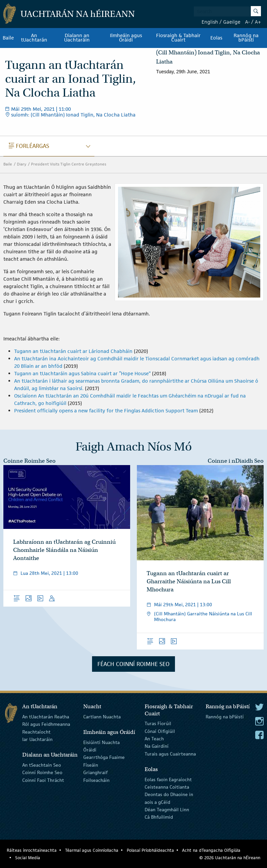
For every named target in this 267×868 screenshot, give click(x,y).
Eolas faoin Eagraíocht (168, 779)
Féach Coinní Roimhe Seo (133, 664)
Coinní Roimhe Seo (42, 772)
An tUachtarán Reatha (46, 717)
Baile (8, 38)
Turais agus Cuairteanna (170, 754)
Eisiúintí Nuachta (101, 742)
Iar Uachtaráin (37, 739)
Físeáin (91, 765)
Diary (22, 164)
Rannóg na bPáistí (246, 38)
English (210, 22)
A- (247, 22)
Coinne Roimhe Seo (29, 461)
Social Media (28, 858)
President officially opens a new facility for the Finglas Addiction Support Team (107, 411)
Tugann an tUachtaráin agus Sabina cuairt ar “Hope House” (83, 373)
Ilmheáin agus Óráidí (126, 38)
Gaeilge (232, 22)
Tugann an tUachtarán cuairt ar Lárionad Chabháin (73, 351)
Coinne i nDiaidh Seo (236, 461)
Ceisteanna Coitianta (167, 787)
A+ (258, 22)
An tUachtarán (34, 38)
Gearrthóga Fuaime (104, 757)
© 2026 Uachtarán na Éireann (230, 858)
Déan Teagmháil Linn (167, 810)
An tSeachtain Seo (42, 765)
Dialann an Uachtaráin (77, 38)
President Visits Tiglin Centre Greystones (69, 164)
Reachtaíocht (36, 732)
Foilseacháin (96, 780)
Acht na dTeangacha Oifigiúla (211, 850)
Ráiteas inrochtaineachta (32, 850)
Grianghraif (95, 772)
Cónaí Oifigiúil (160, 731)
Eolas (216, 38)
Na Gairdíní (157, 746)
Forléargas (29, 146)
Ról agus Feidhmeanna (46, 724)
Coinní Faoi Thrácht (43, 780)
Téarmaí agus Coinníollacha (92, 850)
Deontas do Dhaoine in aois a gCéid (169, 798)
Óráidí (90, 750)
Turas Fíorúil (158, 723)
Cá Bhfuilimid (159, 817)
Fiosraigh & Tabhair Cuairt (178, 38)
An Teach (154, 739)
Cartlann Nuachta (102, 717)
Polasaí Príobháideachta (150, 850)
